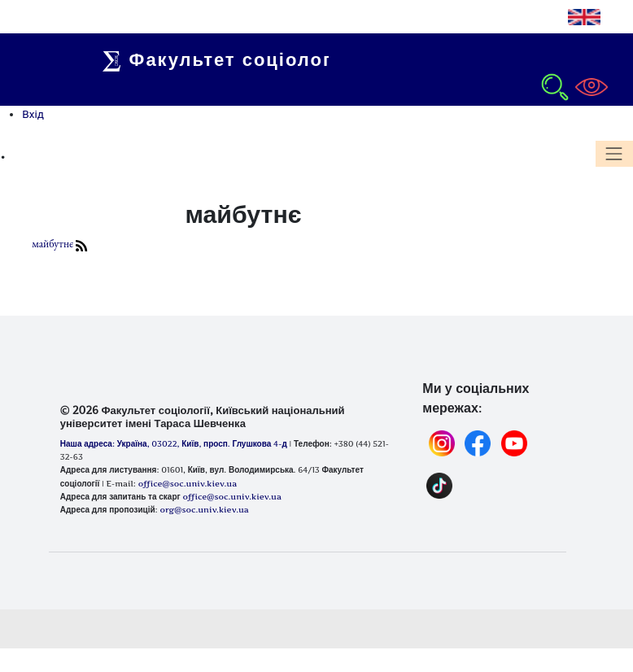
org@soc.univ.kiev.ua (204, 509)
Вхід (33, 114)
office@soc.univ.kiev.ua (231, 496)
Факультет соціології (225, 59)
